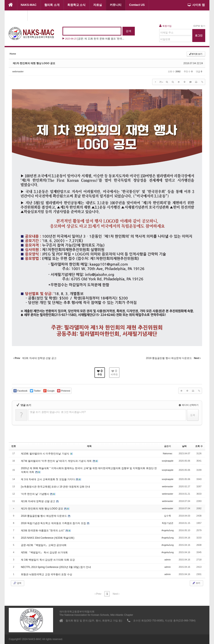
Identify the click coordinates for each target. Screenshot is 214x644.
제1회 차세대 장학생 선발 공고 (38, 501)
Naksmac (168, 453)
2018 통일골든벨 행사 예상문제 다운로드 (44, 516)
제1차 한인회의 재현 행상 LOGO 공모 (34, 63)
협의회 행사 (16, 15)
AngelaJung (168, 530)
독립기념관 (168, 523)
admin (168, 560)
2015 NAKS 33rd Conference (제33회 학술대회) (48, 538)
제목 (89, 446)
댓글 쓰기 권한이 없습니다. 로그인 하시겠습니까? (58, 412)
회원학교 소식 (76, 5)
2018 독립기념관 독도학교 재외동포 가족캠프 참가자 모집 (54, 523)
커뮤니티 (116, 5)
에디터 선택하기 (189, 405)
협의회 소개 (52, 5)
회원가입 (165, 26)
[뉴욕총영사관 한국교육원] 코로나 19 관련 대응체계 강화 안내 (55, 487)
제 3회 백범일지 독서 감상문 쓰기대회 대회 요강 (48, 560)
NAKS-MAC (29, 5)
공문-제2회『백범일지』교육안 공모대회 (44, 545)
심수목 (168, 516)
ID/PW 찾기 (199, 26)
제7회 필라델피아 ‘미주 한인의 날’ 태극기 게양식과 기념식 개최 (57, 461)
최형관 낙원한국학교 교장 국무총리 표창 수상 (46, 574)
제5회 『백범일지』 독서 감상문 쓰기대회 (44, 552)
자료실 (98, 5)
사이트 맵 (196, 5)
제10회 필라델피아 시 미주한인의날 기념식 (45, 454)
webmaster (18, 71)
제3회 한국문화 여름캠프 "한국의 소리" (43, 531)
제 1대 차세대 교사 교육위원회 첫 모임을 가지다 (48, 479)
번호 (14, 446)
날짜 (184, 446)
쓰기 (196, 583)
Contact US (137, 5)
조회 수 (199, 446)
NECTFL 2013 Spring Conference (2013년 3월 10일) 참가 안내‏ (56, 567)
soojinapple (168, 461)
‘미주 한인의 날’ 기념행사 (35, 494)
